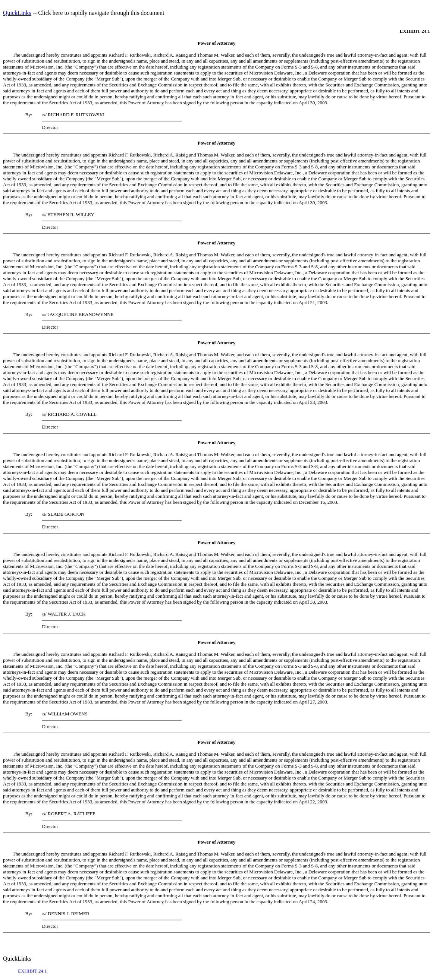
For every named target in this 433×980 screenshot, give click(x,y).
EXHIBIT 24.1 (32, 971)
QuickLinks (17, 13)
